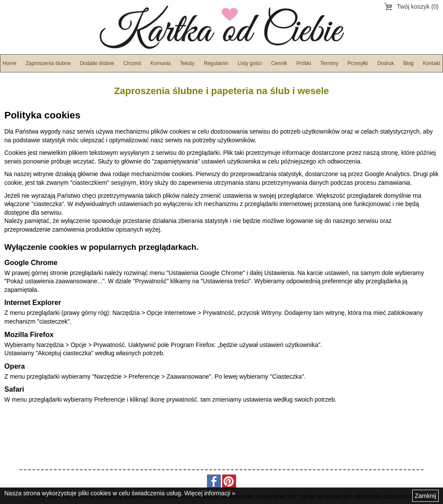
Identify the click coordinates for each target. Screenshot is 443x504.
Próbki (304, 63)
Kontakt (431, 63)
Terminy (329, 63)
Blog (408, 63)
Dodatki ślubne (97, 63)
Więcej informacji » (210, 493)
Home (10, 63)
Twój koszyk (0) (418, 7)
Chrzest (132, 63)
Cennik (279, 63)
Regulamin (216, 63)
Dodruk (386, 63)
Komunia (160, 63)
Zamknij (425, 496)
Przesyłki (358, 63)
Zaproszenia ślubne (48, 63)
